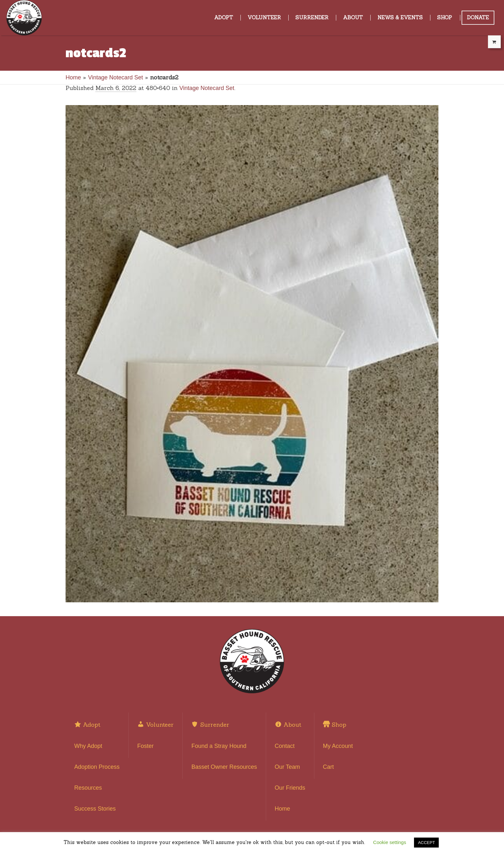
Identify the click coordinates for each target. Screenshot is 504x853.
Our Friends (290, 788)
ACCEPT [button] (426, 843)
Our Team (288, 767)
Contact (285, 746)
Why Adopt (88, 746)
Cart (328, 767)
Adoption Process (97, 767)
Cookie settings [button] (390, 842)
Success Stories (95, 809)
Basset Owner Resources (224, 767)
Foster (145, 746)
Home (73, 77)
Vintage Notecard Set (116, 77)
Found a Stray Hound (219, 746)
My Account (338, 746)
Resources (88, 788)
